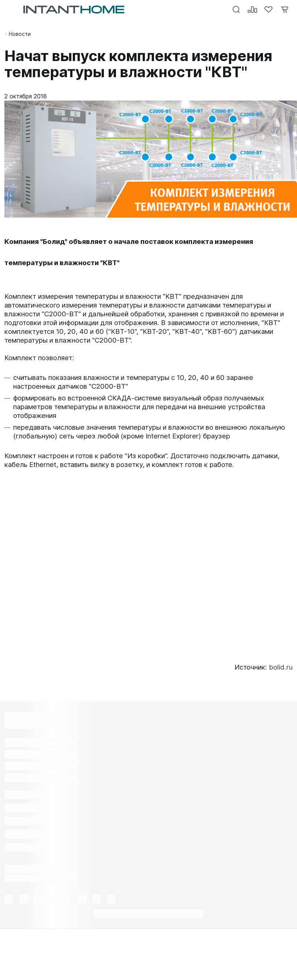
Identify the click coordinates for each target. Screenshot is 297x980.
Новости (20, 34)
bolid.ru (281, 667)
